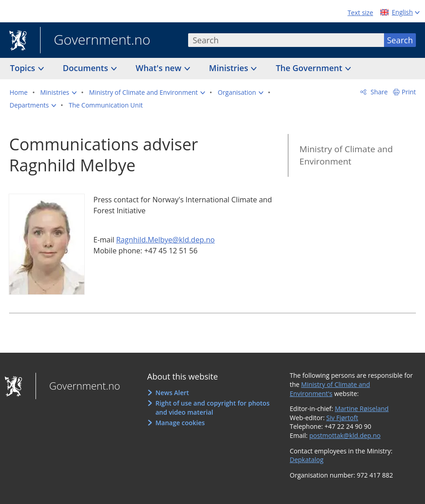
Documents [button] (87, 68)
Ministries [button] (230, 68)
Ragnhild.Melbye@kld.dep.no (165, 240)
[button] (58, 93)
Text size (360, 13)
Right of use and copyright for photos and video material (212, 408)
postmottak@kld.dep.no (345, 435)
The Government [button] (310, 68)
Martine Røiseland (362, 409)
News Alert (172, 393)
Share (378, 92)
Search (400, 40)
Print (409, 92)
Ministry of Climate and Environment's (330, 389)
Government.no (95, 41)
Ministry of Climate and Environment (346, 155)
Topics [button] (24, 68)
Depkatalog (307, 460)
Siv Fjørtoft (342, 418)
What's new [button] (160, 68)
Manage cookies (180, 423)
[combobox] (286, 40)
